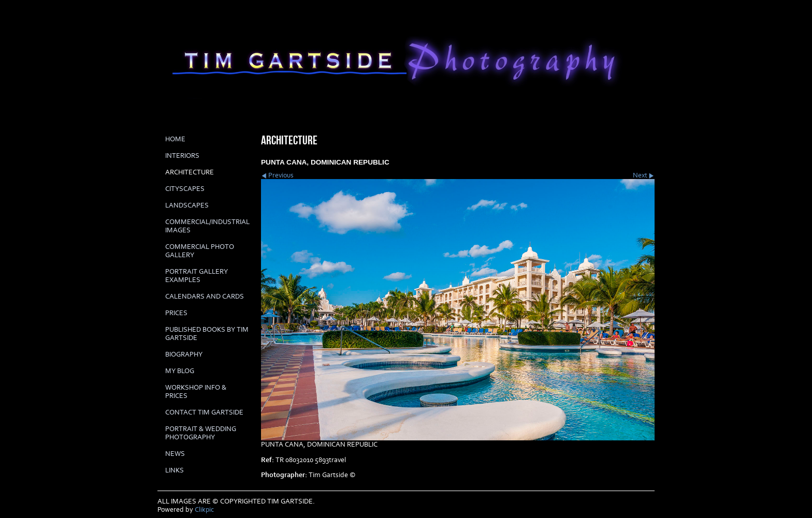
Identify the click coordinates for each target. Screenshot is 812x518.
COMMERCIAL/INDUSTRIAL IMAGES (207, 226)
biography (184, 354)
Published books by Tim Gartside (207, 334)
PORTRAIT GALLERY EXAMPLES (197, 276)
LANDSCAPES (187, 205)
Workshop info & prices (196, 392)
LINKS (175, 470)
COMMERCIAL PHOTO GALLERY (200, 251)
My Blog (180, 371)
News (175, 454)
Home (175, 139)
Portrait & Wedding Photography (201, 433)
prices (176, 313)
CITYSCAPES (185, 189)
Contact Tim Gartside (204, 412)
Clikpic (204, 510)
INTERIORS (182, 156)
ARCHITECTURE (190, 172)
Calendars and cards (205, 297)
